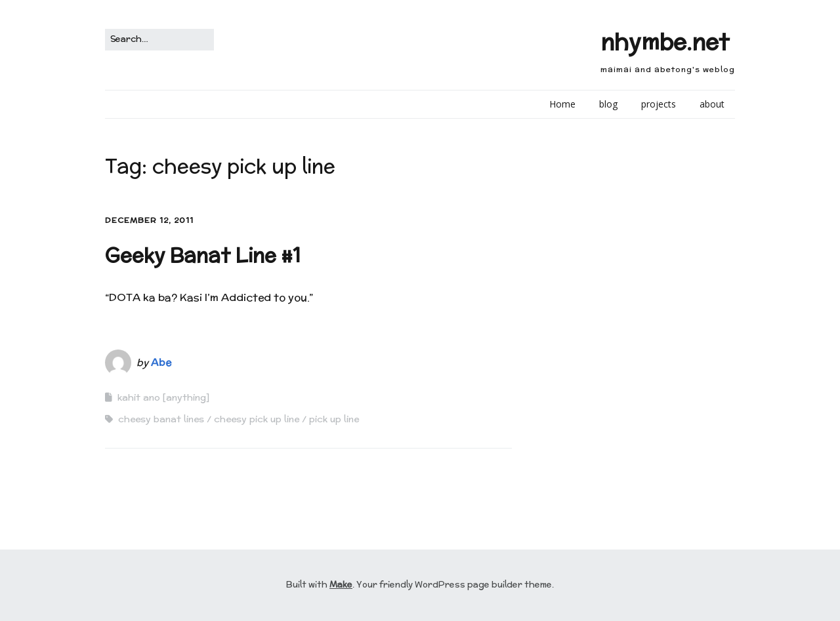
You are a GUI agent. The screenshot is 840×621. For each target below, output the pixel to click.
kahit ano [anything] (163, 397)
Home (562, 104)
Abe (161, 362)
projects (659, 104)
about (712, 104)
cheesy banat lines (161, 419)
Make (341, 585)
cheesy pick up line (257, 419)
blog (608, 104)
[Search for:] (159, 40)
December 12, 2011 (149, 220)
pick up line (334, 419)
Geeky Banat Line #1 (203, 255)
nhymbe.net (665, 42)
